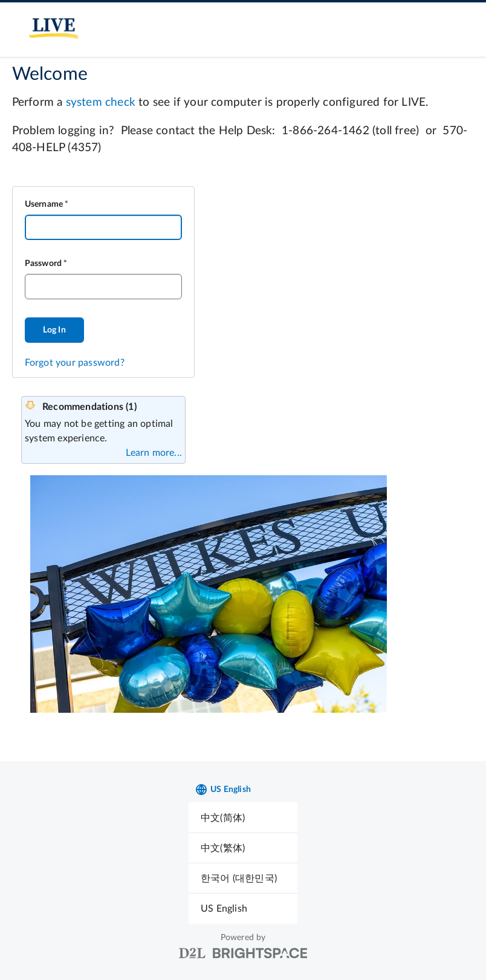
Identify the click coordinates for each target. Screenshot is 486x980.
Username (44, 204)
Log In (54, 330)
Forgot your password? (75, 363)
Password (44, 264)
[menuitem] (243, 818)
